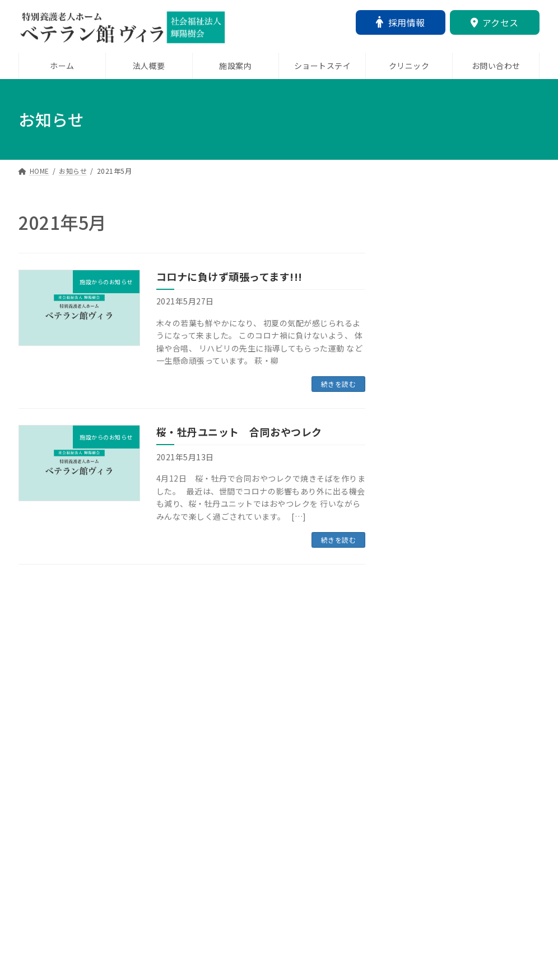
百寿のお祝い (422, 888)
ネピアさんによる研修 (441, 286)
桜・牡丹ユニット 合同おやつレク (239, 432)
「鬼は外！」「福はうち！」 (452, 350)
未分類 (436, 271)
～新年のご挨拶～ (431, 414)
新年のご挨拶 (422, 761)
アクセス (495, 22)
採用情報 (401, 22)
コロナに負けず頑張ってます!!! (229, 276)
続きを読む (339, 384)
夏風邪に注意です (431, 697)
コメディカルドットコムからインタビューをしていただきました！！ (464, 555)
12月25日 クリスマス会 (447, 478)
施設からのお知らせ (437, 334)
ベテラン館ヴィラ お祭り (450, 634)
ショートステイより (436, 824)
